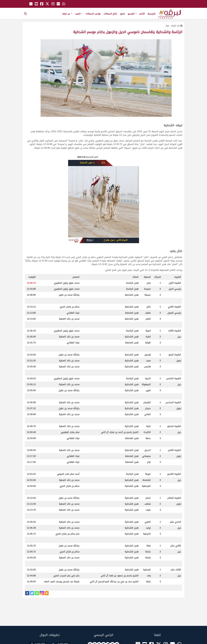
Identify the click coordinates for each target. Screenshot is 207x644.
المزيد (79, 14)
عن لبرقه (67, 14)
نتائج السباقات (110, 14)
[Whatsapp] (37, 593)
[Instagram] (42, 593)
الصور (122, 14)
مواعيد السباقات (93, 14)
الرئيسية (151, 14)
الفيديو (132, 14)
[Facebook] (27, 593)
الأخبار (142, 14)
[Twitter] (32, 593)
